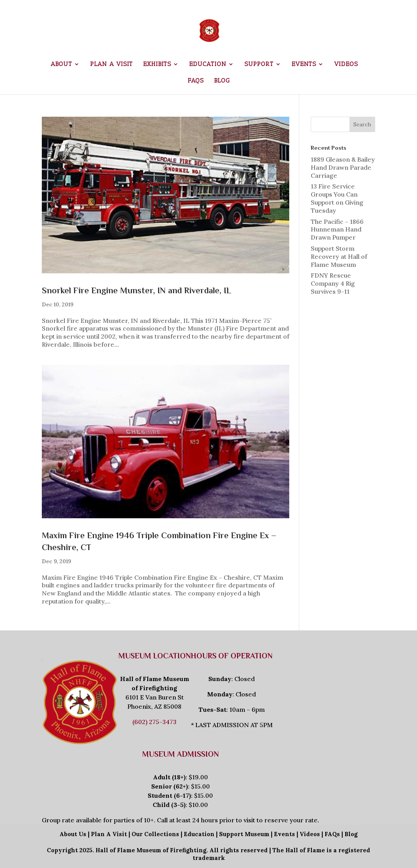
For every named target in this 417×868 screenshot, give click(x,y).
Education (208, 64)
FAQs (196, 81)
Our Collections (155, 834)
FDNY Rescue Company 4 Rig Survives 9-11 (333, 283)
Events (304, 64)
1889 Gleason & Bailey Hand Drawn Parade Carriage (343, 167)
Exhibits (157, 64)
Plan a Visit (111, 64)
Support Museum (244, 834)
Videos (346, 64)
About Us (73, 834)
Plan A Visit (109, 834)
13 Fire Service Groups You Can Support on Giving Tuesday (337, 198)
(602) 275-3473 (154, 722)
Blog (222, 81)
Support (259, 64)
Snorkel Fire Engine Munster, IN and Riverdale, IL (137, 290)
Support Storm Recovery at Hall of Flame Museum (339, 256)
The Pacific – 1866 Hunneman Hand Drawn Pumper (337, 230)
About (61, 64)
